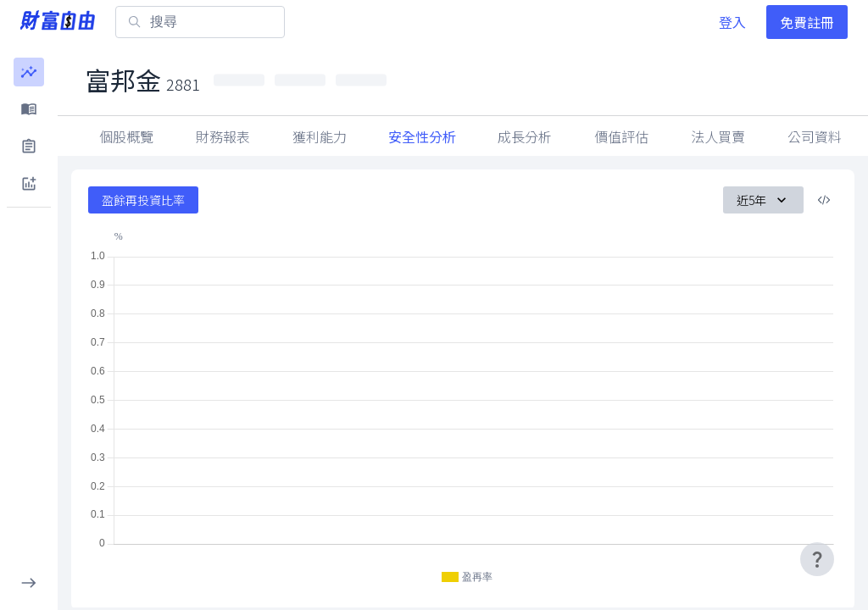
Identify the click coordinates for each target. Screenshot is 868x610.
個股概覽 (126, 136)
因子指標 (718, 136)
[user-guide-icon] (817, 559)
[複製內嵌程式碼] (824, 200)
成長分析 (525, 136)
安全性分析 (422, 136)
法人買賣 (815, 136)
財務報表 (223, 136)
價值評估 (621, 136)
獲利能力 (320, 136)
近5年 (763, 200)
